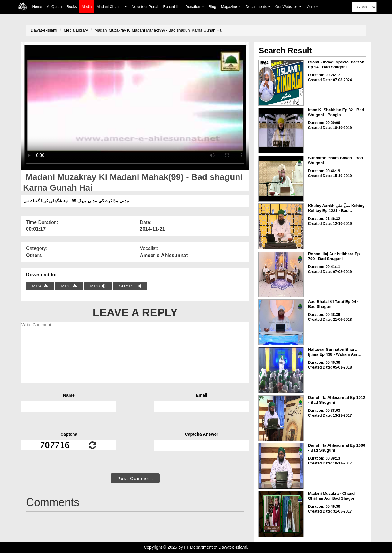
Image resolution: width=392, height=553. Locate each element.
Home (37, 7)
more (312, 7)
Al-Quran (54, 7)
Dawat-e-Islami (44, 30)
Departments (258, 7)
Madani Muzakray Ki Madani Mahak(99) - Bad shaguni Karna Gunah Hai (159, 30)
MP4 (40, 286)
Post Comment (135, 479)
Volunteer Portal (145, 7)
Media (87, 7)
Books (72, 7)
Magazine (231, 7)
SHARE (130, 286)
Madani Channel (112, 7)
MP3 (69, 286)
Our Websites (288, 7)
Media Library (76, 30)
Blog (213, 7)
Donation (194, 7)
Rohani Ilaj (172, 7)
